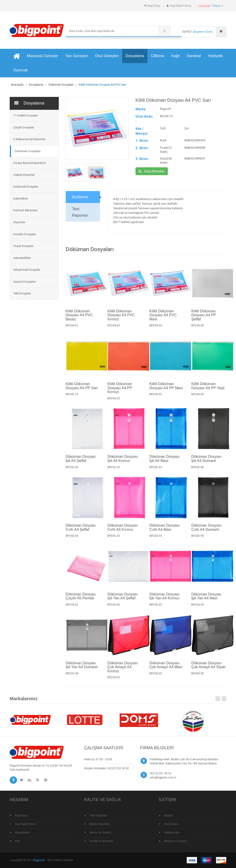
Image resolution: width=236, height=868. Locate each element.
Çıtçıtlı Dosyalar (24, 127)
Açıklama (80, 199)
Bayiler (168, 816)
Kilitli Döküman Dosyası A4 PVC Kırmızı (121, 317)
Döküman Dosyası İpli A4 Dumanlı (206, 461)
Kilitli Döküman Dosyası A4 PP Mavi (166, 388)
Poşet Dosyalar (23, 246)
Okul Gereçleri (107, 56)
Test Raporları (80, 215)
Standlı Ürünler (22, 349)
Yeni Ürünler (20, 331)
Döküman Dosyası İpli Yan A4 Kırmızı (164, 599)
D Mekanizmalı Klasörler (29, 139)
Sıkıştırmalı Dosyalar (27, 270)
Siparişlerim (22, 833)
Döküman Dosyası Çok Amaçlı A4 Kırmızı (122, 669)
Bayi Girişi (154, 6)
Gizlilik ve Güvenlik (101, 841)
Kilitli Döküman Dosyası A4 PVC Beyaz (79, 317)
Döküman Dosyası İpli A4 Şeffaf (81, 461)
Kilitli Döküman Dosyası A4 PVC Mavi (163, 317)
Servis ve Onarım (100, 833)
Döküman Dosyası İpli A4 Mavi (164, 461)
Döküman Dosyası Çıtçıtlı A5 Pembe (81, 599)
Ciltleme (158, 56)
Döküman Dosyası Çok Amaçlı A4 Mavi (166, 667)
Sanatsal (194, 56)
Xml (18, 841)
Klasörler (19, 222)
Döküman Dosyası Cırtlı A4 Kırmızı (122, 530)
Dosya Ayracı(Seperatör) (30, 163)
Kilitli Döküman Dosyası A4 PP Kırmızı (120, 390)
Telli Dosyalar (22, 293)
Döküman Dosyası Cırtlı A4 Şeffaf (81, 530)
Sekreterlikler (22, 258)
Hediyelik (215, 56)
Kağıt (175, 56)
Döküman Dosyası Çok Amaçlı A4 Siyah (208, 667)
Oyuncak (20, 70)
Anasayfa (17, 85)
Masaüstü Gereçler (43, 56)
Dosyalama (135, 56)
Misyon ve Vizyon (175, 841)
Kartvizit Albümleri (25, 210)
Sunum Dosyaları (25, 282)
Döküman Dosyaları (61, 85)
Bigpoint (39, 860)
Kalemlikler (21, 199)
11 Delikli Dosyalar (26, 115)
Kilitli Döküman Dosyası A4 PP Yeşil (208, 388)
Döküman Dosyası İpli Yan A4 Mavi (206, 599)
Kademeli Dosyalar (26, 187)
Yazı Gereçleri (77, 56)
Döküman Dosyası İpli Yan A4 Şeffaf (122, 599)
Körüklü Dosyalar (25, 234)
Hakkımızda (172, 833)
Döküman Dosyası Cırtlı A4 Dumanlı (206, 530)
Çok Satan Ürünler (24, 340)
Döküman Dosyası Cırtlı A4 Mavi (164, 530)
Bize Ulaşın (171, 824)
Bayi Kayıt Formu (181, 6)
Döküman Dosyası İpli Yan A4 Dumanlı (82, 667)
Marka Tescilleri (99, 824)
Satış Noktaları (152, 171)
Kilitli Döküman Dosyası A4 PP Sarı (82, 388)
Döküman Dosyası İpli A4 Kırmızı (122, 461)
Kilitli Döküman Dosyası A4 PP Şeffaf (204, 317)
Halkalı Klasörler (24, 175)
